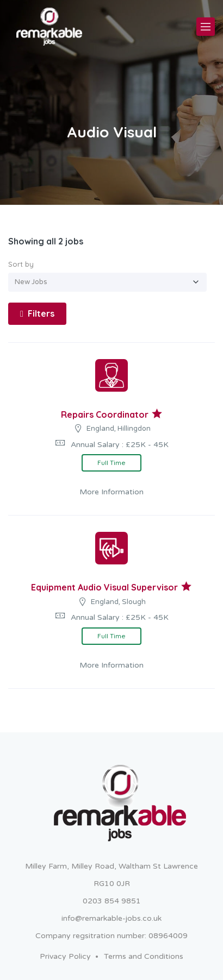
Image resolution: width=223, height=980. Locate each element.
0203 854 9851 (112, 901)
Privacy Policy (65, 956)
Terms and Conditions (144, 956)
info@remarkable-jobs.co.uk (112, 918)
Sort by (21, 264)
